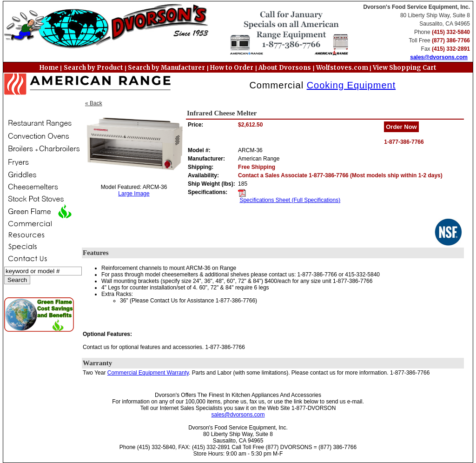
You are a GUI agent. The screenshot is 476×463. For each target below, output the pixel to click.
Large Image (134, 194)
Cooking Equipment (351, 85)
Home (49, 68)
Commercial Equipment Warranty (148, 373)
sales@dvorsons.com (439, 57)
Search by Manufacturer (166, 68)
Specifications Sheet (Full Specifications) (290, 200)
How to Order (232, 68)
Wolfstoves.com (343, 68)
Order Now (401, 127)
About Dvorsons (285, 68)
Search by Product (93, 68)
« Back (94, 103)
